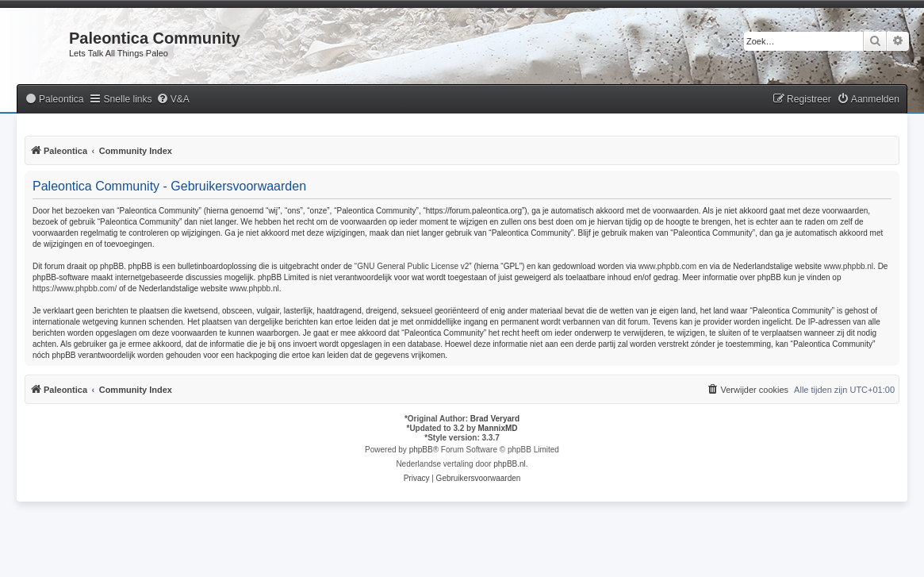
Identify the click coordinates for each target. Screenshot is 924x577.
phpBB (421, 450)
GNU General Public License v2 (413, 266)
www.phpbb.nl (849, 266)
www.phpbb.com (667, 266)
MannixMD (498, 428)
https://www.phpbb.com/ (75, 288)
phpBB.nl (510, 464)
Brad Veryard (495, 419)
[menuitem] (54, 100)
